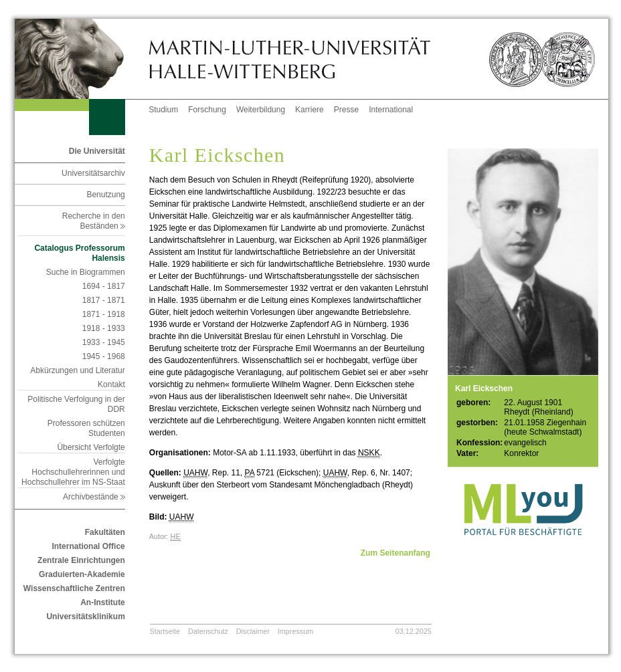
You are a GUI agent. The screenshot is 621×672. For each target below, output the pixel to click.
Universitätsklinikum (85, 617)
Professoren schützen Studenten (86, 428)
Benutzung (105, 195)
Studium (163, 110)
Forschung (207, 110)
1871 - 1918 (104, 314)
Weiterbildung (261, 110)
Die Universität (97, 151)
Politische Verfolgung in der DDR (76, 404)
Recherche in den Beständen (94, 221)
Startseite (165, 631)
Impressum (295, 631)
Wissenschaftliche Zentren (74, 588)
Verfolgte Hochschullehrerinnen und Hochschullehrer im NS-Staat (73, 472)
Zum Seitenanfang (395, 553)
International (391, 110)
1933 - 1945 (104, 342)
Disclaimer (253, 631)
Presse (346, 110)
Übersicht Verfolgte (91, 447)
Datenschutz (208, 631)
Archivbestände (94, 497)
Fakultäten (105, 532)
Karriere (309, 110)
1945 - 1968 (104, 356)
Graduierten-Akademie (82, 574)
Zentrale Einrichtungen (81, 560)
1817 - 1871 (104, 300)
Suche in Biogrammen (86, 272)
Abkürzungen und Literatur (77, 370)
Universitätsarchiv (93, 173)
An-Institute (103, 602)
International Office (88, 546)
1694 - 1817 (104, 286)
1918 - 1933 (104, 328)
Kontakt (111, 384)
